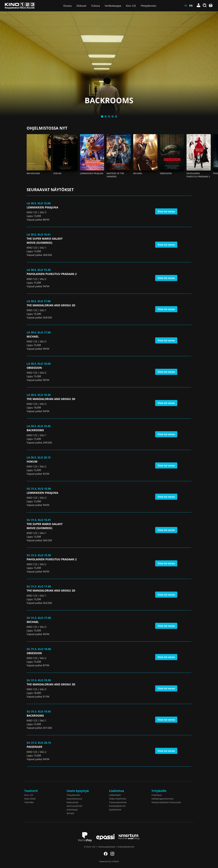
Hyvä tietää (30, 799)
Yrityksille (159, 791)
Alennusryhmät (74, 806)
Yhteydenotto (148, 6)
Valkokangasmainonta (162, 799)
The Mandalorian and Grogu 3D (51, 399)
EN (191, 6)
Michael (138, 173)
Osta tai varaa (166, 211)
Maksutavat (72, 802)
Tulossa (96, 6)
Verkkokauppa (113, 6)
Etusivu (68, 6)
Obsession (166, 173)
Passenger (34, 747)
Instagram (112, 854)
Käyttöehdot (115, 810)
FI (186, 6)
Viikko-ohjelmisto (118, 799)
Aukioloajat (72, 810)
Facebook (106, 854)
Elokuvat (81, 6)
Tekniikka (29, 802)
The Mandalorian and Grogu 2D (51, 305)
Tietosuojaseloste (118, 802)
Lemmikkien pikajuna (92, 173)
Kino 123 (131, 6)
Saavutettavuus (74, 799)
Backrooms (33, 173)
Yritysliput (157, 795)
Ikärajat (70, 813)
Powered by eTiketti (109, 861)
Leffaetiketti (115, 795)
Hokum (57, 173)
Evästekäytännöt (117, 806)
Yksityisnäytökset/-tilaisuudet (166, 802)
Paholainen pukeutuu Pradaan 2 (52, 274)
